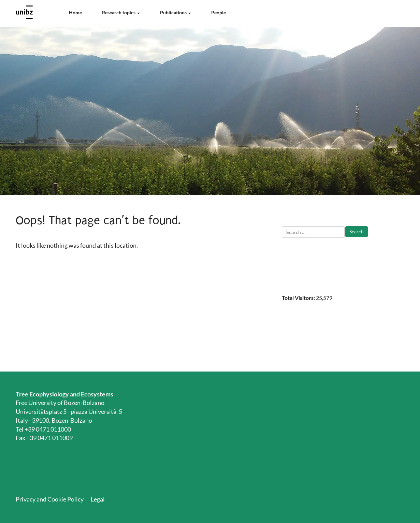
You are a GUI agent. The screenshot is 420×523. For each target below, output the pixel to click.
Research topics (121, 12)
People (219, 12)
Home (75, 12)
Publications (176, 12)
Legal (98, 499)
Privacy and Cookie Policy (50, 499)
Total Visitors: (299, 298)
